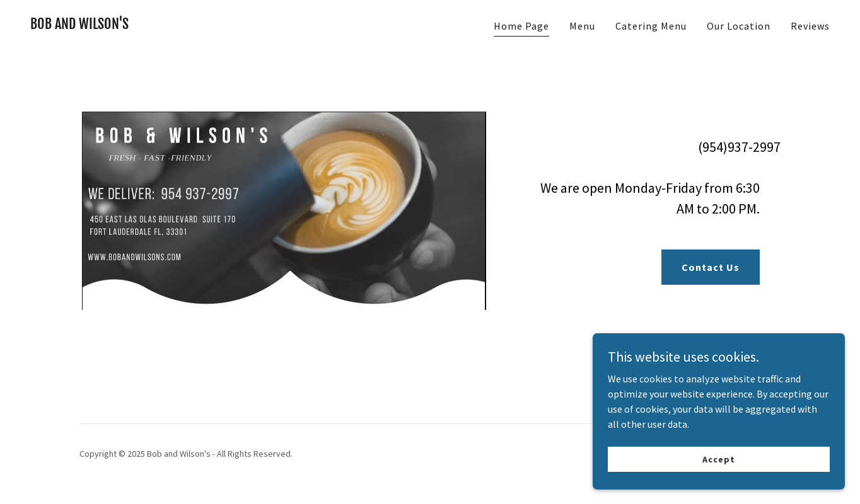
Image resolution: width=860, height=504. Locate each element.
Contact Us (711, 267)
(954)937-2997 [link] (739, 147)
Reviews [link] (810, 26)
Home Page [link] (521, 26)
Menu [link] (582, 26)
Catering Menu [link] (651, 26)
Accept (718, 459)
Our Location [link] (739, 26)
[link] (79, 25)
